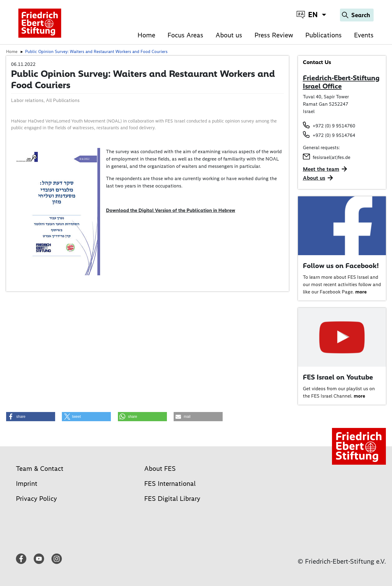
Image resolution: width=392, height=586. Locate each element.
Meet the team (321, 169)
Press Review (274, 35)
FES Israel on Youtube (338, 377)
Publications (324, 35)
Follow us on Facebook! (341, 266)
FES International (170, 484)
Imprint (27, 484)
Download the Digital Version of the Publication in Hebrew (171, 210)
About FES (160, 469)
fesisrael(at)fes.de (332, 157)
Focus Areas (185, 35)
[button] (31, 417)
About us (229, 35)
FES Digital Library (172, 499)
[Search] (357, 15)
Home (146, 35)
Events (364, 35)
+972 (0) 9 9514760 (334, 126)
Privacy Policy (36, 499)
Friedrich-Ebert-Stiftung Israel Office (341, 82)
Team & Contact (40, 469)
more (361, 292)
